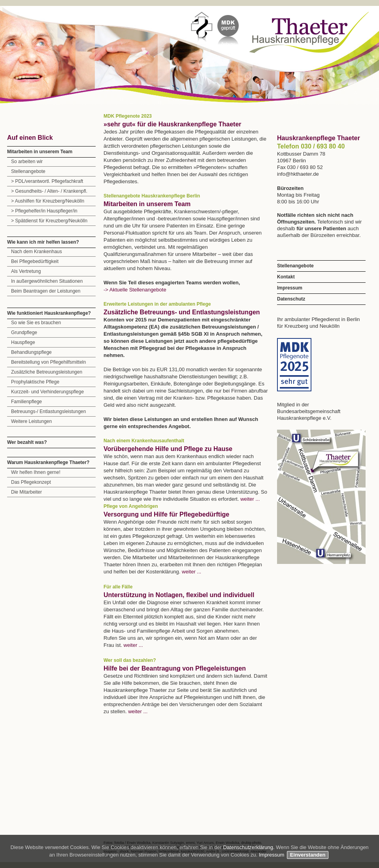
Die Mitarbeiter (26, 492)
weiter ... (250, 499)
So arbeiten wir (27, 162)
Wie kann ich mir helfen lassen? (43, 242)
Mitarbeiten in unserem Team (40, 152)
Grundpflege (24, 333)
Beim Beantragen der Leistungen (46, 291)
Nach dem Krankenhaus (37, 252)
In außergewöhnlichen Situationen (47, 281)
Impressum (290, 288)
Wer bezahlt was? (27, 442)
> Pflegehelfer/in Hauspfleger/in (44, 211)
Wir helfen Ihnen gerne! (36, 472)
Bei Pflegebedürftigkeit (35, 261)
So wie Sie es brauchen (36, 323)
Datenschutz (291, 299)
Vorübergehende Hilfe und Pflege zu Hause (168, 449)
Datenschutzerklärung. (250, 847)
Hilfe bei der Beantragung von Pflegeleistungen (175, 668)
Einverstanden (308, 855)
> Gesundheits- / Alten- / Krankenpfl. (49, 191)
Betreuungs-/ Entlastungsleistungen (48, 411)
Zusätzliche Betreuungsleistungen (47, 372)
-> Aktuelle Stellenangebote (135, 290)
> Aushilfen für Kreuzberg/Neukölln (48, 201)
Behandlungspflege (31, 352)
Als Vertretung (26, 271)
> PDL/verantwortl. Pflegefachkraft (47, 181)
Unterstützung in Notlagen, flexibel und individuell (179, 595)
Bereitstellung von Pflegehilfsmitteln (48, 362)
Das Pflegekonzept (31, 482)
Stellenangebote (28, 171)
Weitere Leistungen (31, 421)
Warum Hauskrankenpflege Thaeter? (48, 462)
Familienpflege (26, 402)
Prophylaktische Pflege (35, 382)
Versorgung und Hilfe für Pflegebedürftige (166, 514)
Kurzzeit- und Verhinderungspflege (47, 392)
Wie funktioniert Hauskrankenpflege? (49, 313)
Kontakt (286, 277)
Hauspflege (23, 342)
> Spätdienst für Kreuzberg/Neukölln (49, 221)
